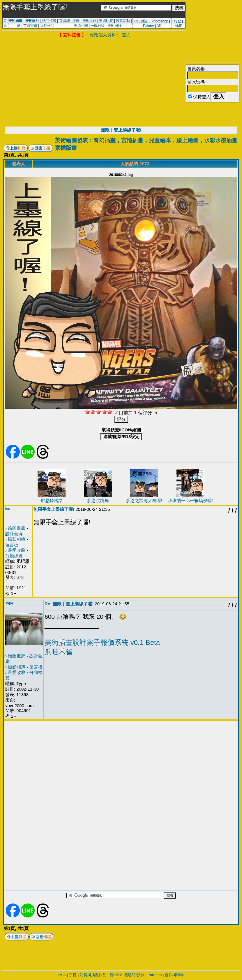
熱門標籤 (49, 21)
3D (159, 26)
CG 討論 (141, 21)
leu (8, 509)
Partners (154, 975)
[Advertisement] (94, 81)
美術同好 (114, 26)
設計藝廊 (14, 534)
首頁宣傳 (30, 26)
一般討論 (98, 26)
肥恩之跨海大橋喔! (144, 500)
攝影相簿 (17, 539)
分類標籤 (14, 556)
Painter (149, 26)
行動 (178, 21)
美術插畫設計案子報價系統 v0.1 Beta (102, 642)
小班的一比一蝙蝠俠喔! (190, 500)
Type (9, 603)
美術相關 (81, 26)
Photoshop (160, 21)
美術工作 (89, 21)
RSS (62, 975)
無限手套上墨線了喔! (121, 130)
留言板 (12, 545)
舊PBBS (116, 975)
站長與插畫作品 (93, 975)
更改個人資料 (103, 35)
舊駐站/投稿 (134, 975)
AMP (179, 26)
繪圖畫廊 (17, 528)
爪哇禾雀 (59, 652)
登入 (126, 35)
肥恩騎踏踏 (52, 500)
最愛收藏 (17, 550)
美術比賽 (106, 21)
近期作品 (47, 26)
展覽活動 (123, 21)
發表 (76, 21)
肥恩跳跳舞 (98, 500)
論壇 (67, 21)
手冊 (73, 975)
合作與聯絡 (174, 975)
